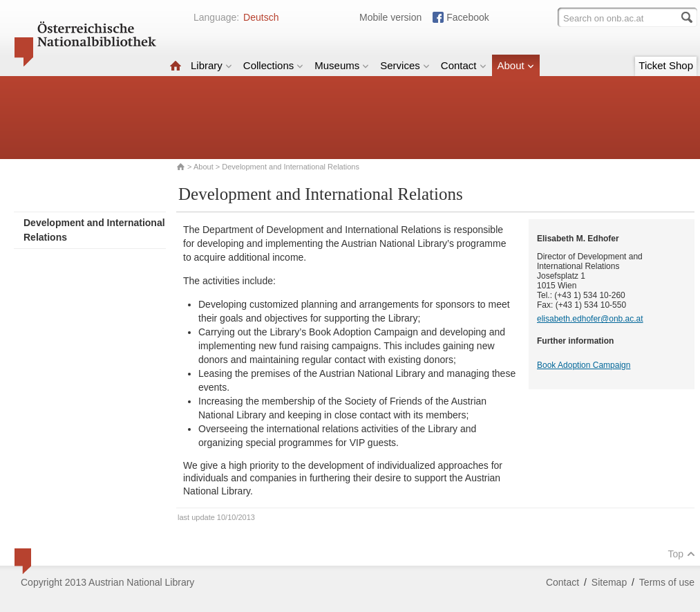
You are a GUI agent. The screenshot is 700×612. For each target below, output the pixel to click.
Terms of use (667, 582)
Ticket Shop (666, 65)
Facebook (467, 17)
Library (211, 65)
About (516, 65)
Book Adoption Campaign (584, 365)
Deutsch (261, 17)
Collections (273, 65)
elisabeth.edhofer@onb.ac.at (590, 319)
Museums (342, 65)
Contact (464, 65)
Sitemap (609, 582)
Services (405, 65)
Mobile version (390, 17)
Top (681, 554)
